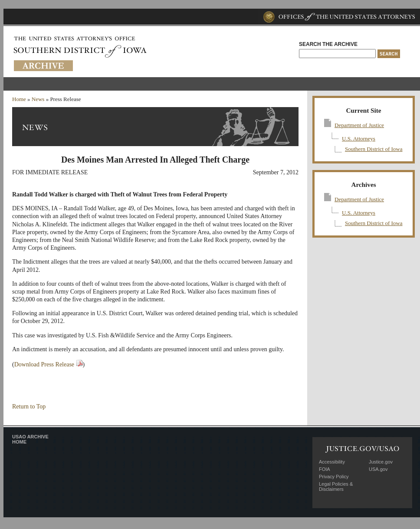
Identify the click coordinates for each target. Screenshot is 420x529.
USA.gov (378, 469)
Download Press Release (44, 364)
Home (19, 99)
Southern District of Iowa (374, 149)
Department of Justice (359, 125)
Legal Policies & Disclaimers (336, 487)
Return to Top (29, 407)
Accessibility (332, 462)
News (38, 99)
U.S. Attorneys (359, 139)
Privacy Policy (334, 477)
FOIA (325, 469)
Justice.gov (381, 462)
